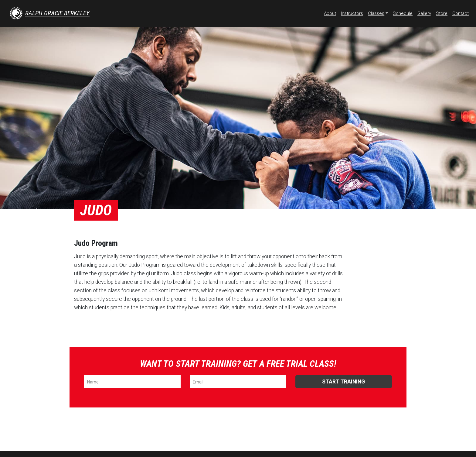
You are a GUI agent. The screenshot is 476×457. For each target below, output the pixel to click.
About (330, 13)
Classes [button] (376, 13)
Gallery (424, 13)
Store (442, 13)
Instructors (352, 13)
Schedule (403, 13)
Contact (461, 13)
